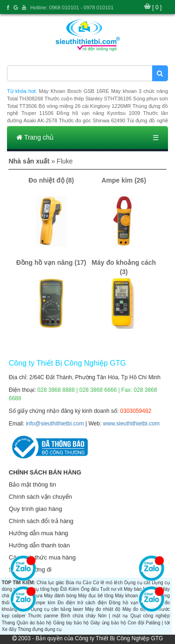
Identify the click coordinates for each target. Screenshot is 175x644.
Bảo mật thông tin (32, 485)
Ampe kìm (44, 603)
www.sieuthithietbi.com (131, 424)
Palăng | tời (157, 623)
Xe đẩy (9, 629)
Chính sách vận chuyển (40, 497)
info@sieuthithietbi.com (55, 424)
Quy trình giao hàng (35, 509)
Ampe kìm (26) (124, 180)
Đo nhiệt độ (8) (51, 180)
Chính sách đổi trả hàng (41, 521)
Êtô (64, 589)
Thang (8, 623)
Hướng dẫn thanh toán (39, 545)
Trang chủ (35, 137)
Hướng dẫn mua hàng (38, 533)
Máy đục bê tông (96, 596)
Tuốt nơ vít (111, 589)
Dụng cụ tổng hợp (40, 589)
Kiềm (74, 589)
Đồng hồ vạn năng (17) (51, 262)
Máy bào (133, 589)
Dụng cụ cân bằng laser (57, 609)
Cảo (87, 583)
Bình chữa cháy (78, 616)
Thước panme (43, 616)
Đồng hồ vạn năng (130, 603)
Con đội (136, 623)
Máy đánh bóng (60, 596)
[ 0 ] (157, 7)
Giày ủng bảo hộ (108, 623)
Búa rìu (73, 583)
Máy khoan (126, 596)
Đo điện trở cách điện (82, 603)
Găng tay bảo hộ (71, 623)
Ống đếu (90, 589)
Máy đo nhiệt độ (103, 609)
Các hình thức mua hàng (42, 557)
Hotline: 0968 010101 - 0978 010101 (72, 7)
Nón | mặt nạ (113, 616)
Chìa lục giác (51, 583)
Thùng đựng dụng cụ (40, 629)
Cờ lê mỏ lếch (108, 583)
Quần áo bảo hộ (34, 623)
